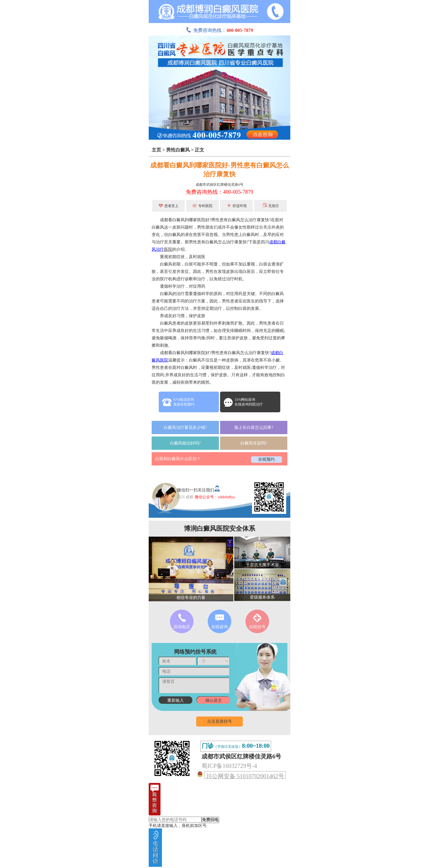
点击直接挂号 (219, 721)
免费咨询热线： (219, 30)
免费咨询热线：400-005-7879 (219, 192)
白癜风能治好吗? (185, 443)
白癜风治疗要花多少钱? (185, 428)
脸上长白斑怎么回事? (254, 428)
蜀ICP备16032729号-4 (229, 766)
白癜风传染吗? (254, 443)
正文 (199, 150)
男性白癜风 (178, 150)
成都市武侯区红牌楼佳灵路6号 (219, 185)
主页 (156, 150)
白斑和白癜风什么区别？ (178, 459)
